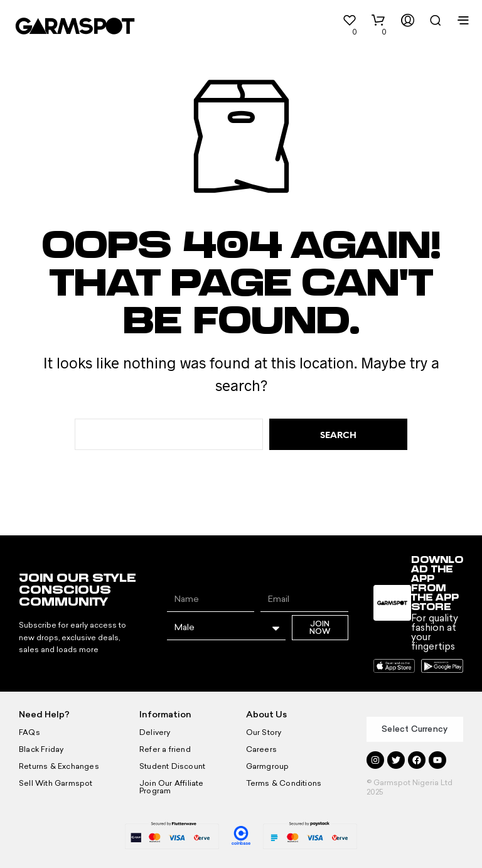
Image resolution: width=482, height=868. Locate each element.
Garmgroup (267, 766)
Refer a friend (164, 749)
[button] (338, 25)
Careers (261, 749)
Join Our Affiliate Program (187, 783)
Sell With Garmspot (55, 783)
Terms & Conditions (283, 783)
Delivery (154, 732)
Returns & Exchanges (58, 766)
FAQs (29, 732)
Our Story (263, 732)
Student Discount (171, 766)
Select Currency (415, 729)
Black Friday (40, 749)
